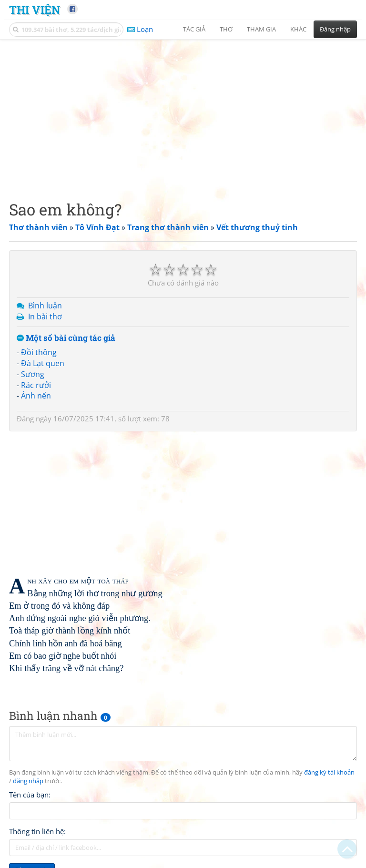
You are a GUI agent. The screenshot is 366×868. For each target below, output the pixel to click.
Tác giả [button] (194, 29)
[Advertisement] (183, 112)
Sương (33, 374)
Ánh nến (36, 396)
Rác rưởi (36, 385)
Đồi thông (39, 352)
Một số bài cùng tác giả (66, 338)
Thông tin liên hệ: (37, 831)
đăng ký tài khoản (329, 772)
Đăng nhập (335, 29)
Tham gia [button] (261, 29)
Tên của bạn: (30, 795)
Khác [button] (298, 29)
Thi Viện (35, 9)
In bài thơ (45, 317)
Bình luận (45, 306)
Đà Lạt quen (43, 363)
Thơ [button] (226, 29)
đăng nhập (28, 781)
